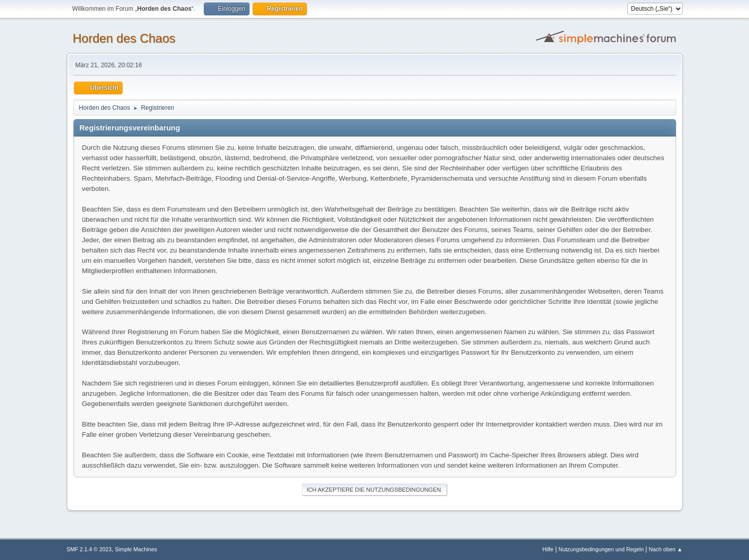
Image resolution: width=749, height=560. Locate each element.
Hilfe (548, 549)
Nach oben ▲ (666, 549)
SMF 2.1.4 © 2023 (89, 549)
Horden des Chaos (124, 38)
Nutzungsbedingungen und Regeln (601, 549)
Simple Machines (136, 549)
